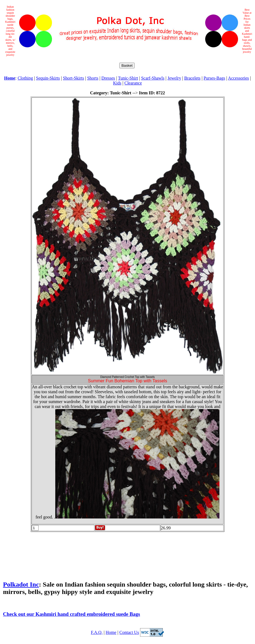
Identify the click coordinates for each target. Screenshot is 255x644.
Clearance (133, 83)
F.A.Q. (97, 632)
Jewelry (174, 78)
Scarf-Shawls (153, 78)
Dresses (108, 78)
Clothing (25, 78)
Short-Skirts (73, 78)
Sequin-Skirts (48, 78)
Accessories (238, 78)
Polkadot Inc (21, 584)
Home (111, 632)
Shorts (93, 78)
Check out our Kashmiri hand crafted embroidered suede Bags (72, 614)
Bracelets (192, 78)
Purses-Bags (214, 78)
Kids (117, 83)
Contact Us (129, 632)
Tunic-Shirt (128, 78)
